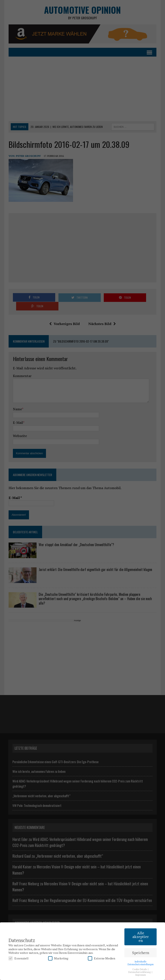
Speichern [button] (141, 953)
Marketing (58, 958)
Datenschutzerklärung (140, 972)
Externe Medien (102, 958)
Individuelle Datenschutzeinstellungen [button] (141, 963)
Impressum (141, 975)
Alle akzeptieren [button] (141, 937)
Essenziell (18, 958)
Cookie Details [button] (140, 969)
